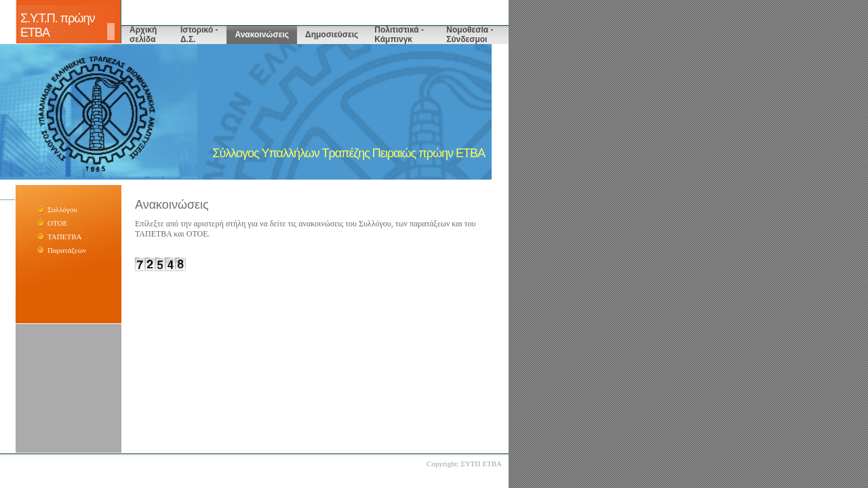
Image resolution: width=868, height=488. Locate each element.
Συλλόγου (62, 209)
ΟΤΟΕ (57, 223)
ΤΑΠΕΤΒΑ (64, 237)
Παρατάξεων (67, 250)
